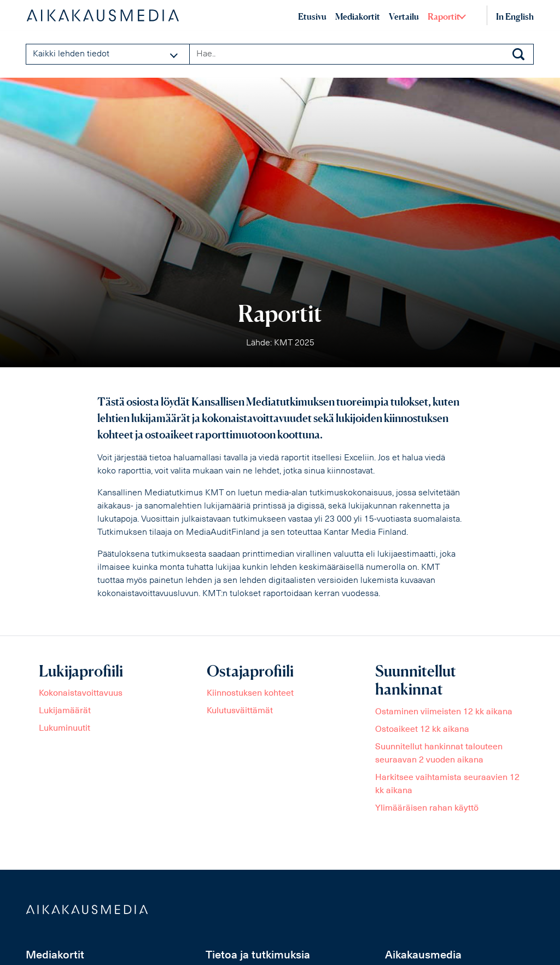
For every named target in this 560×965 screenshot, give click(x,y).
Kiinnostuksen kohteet (250, 694)
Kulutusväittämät (240, 711)
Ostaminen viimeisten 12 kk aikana (444, 712)
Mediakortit (358, 16)
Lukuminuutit (65, 729)
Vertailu (404, 16)
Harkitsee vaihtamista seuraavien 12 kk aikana (447, 784)
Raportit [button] (444, 16)
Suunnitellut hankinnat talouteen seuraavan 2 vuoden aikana (439, 754)
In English (515, 16)
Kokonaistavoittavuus (81, 694)
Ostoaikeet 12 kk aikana (422, 730)
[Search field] (361, 54)
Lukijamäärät (65, 711)
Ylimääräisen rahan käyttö (427, 808)
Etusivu (312, 16)
